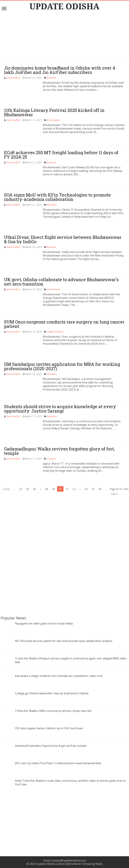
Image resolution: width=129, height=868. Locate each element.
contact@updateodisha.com (69, 860)
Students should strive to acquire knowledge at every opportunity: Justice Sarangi (60, 409)
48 (47, 489)
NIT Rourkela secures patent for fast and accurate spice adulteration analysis (64, 641)
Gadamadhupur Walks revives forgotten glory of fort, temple (59, 451)
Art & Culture (53, 120)
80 (100, 489)
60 (86, 489)
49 (53, 489)
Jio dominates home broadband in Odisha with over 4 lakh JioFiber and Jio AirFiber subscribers (60, 70)
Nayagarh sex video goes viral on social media (44, 623)
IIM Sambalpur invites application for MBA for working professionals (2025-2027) (62, 366)
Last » (114, 494)
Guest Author (13, 78)
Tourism (51, 459)
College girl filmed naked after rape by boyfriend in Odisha (52, 693)
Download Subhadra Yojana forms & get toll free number (51, 746)
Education (52, 205)
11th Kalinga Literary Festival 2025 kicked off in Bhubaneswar (54, 112)
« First (6, 489)
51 (67, 489)
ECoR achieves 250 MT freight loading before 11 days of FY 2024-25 (61, 155)
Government (53, 289)
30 (28, 489)
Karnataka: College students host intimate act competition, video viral (59, 676)
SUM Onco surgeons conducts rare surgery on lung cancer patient (64, 324)
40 (34, 489)
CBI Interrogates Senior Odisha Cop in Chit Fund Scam (49, 728)
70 (93, 489)
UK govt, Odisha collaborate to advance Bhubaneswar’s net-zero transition (61, 282)
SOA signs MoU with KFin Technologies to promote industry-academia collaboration (57, 197)
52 (74, 489)
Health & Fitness (55, 332)
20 (21, 489)
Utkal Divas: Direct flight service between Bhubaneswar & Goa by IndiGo (63, 239)
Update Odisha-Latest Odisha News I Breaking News (69, 864)
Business (51, 78)
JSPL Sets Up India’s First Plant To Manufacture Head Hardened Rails (58, 763)
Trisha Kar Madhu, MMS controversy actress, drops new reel (53, 711)
